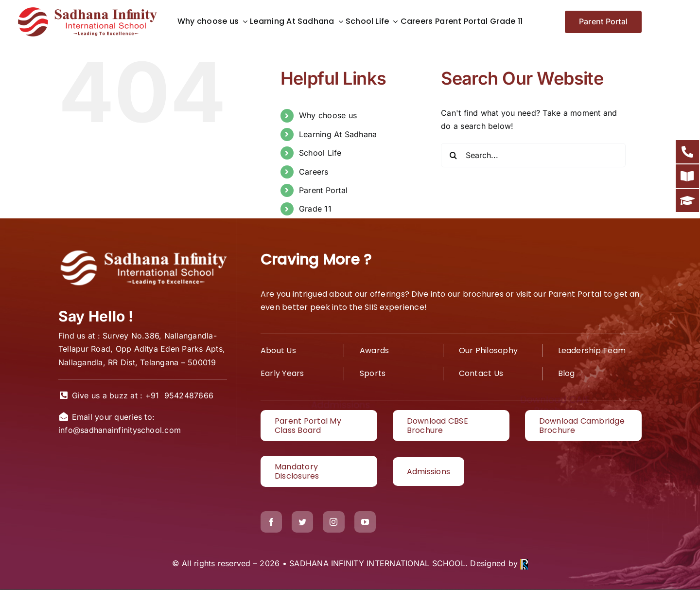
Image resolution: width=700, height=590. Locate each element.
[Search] (453, 155)
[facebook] (271, 522)
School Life (320, 153)
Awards (374, 350)
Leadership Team (592, 350)
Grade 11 (315, 209)
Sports (373, 373)
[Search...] (533, 155)
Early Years (282, 373)
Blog (567, 373)
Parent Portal (323, 190)
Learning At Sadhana (338, 134)
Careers (314, 172)
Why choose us (328, 115)
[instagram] (333, 522)
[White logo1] (143, 251)
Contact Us (481, 373)
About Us (278, 350)
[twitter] (302, 522)
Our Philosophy (488, 350)
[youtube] (365, 522)
